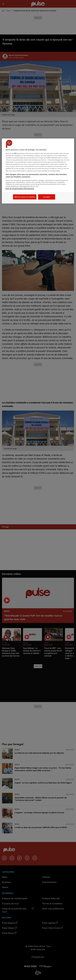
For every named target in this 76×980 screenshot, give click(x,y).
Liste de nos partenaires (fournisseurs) (20, 188)
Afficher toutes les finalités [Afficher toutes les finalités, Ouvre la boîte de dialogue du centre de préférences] (25, 197)
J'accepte (47, 197)
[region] (38, 171)
